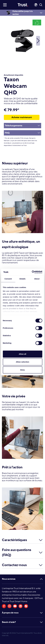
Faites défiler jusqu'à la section (23, 13)
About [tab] (37, 279)
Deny (22, 370)
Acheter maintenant (22, 117)
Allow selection (22, 362)
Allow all (23, 354)
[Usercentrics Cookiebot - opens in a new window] (32, 272)
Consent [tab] (8, 279)
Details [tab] (23, 279)
